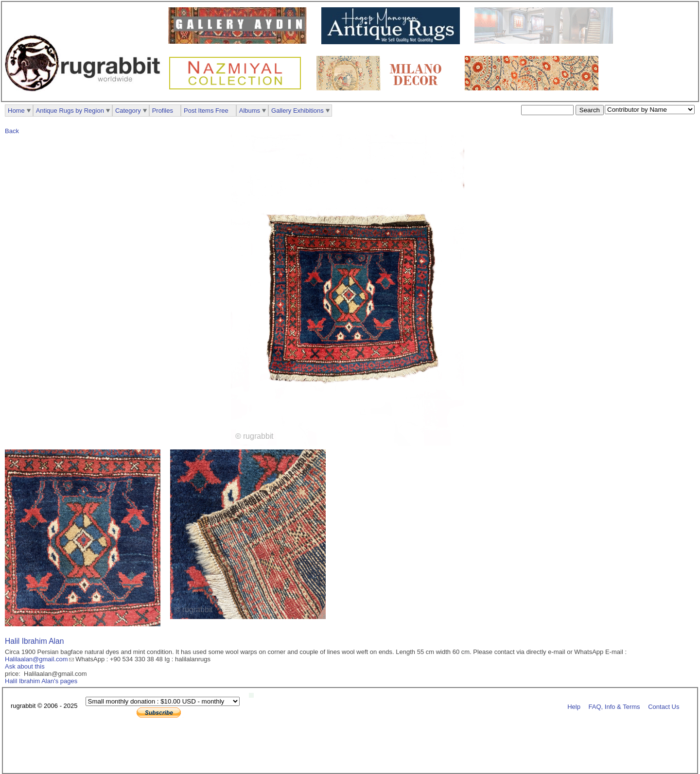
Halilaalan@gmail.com (36, 659)
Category (128, 111)
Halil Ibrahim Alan (34, 641)
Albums (250, 111)
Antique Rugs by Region (70, 111)
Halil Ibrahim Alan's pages (41, 681)
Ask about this (25, 666)
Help (574, 706)
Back (12, 131)
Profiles (163, 111)
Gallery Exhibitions (297, 111)
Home (16, 111)
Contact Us (664, 706)
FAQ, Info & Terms (614, 706)
